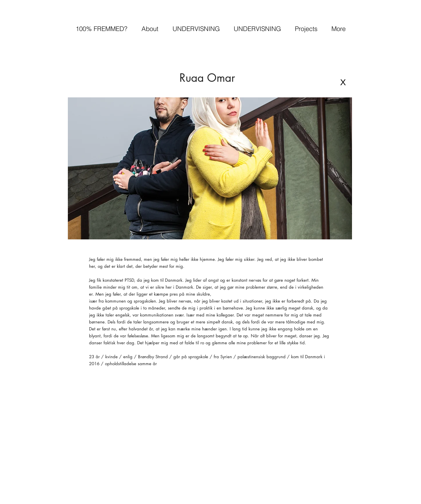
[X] (343, 82)
